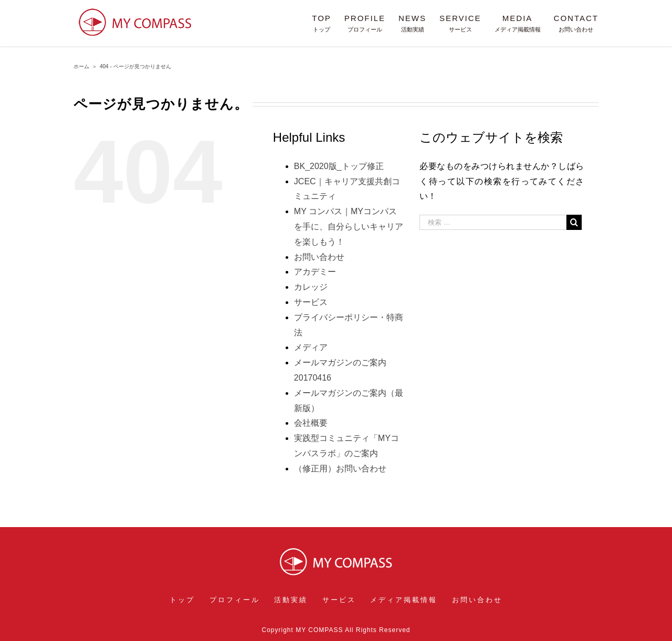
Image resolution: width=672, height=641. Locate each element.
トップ (182, 600)
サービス (311, 302)
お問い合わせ (319, 257)
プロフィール (235, 600)
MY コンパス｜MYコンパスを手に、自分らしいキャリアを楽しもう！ (349, 227)
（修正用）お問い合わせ (340, 469)
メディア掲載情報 (404, 600)
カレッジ (311, 287)
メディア (311, 347)
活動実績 (291, 600)
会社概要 (311, 423)
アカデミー (315, 272)
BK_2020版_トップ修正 (339, 166)
